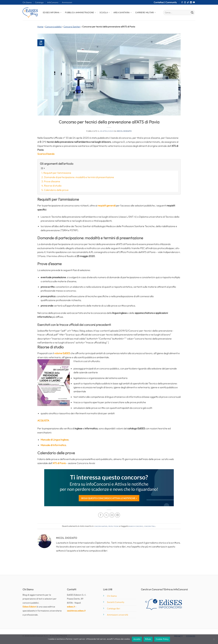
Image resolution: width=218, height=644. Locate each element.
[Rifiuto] (214, 640)
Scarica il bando (46, 154)
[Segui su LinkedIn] (191, 2)
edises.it (71, 607)
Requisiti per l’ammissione (57, 173)
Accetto (137, 639)
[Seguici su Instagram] (185, 2)
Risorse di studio (53, 186)
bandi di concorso (136, 526)
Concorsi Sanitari (72, 27)
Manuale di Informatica (53, 445)
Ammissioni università (117, 615)
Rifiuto (148, 639)
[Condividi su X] (106, 515)
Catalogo (39, 2)
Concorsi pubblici (53, 27)
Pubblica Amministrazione (81, 13)
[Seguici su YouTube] (194, 2)
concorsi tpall (150, 526)
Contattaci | (160, 2)
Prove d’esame (52, 181)
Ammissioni (67, 2)
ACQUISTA (43, 420)
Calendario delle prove (56, 190)
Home (40, 27)
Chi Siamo (27, 2)
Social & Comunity (116, 602)
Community (171, 2)
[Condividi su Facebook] (101, 515)
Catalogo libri (114, 609)
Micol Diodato (124, 131)
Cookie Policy (162, 639)
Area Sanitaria (123, 13)
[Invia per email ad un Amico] (112, 515)
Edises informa (52, 13)
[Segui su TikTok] (188, 2)
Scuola (105, 13)
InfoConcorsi (53, 2)
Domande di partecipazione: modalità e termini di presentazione (79, 177)
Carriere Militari (146, 13)
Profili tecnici (114, 526)
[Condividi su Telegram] (117, 515)
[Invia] (192, 13)
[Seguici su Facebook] (182, 2)
